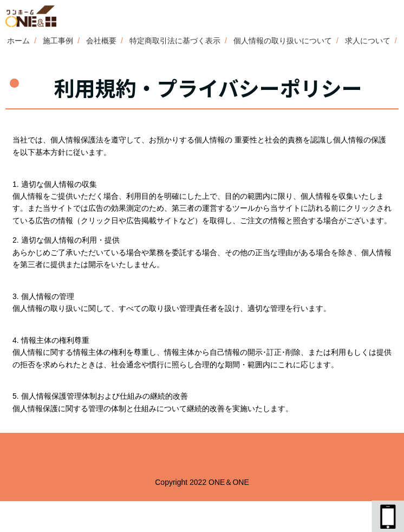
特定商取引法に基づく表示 (175, 41)
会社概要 (101, 41)
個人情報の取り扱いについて (283, 41)
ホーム (18, 41)
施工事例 (58, 41)
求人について (368, 41)
